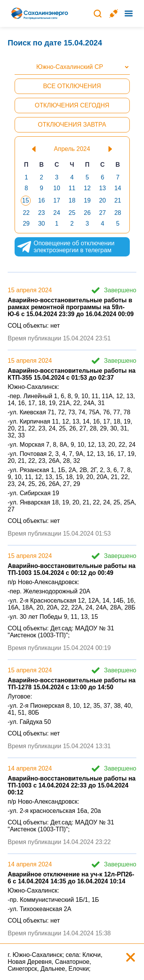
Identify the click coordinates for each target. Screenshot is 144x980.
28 (118, 213)
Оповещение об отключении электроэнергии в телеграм (66, 247)
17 (57, 200)
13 (103, 188)
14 (118, 188)
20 (103, 200)
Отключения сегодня (72, 105)
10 (57, 188)
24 (57, 213)
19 (87, 200)
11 (72, 188)
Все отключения (72, 86)
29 (26, 224)
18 (72, 200)
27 (103, 213)
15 (26, 200)
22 (26, 213)
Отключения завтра (72, 125)
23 (41, 213)
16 (41, 200)
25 (72, 213)
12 (87, 188)
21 (118, 200)
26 (87, 213)
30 (41, 224)
